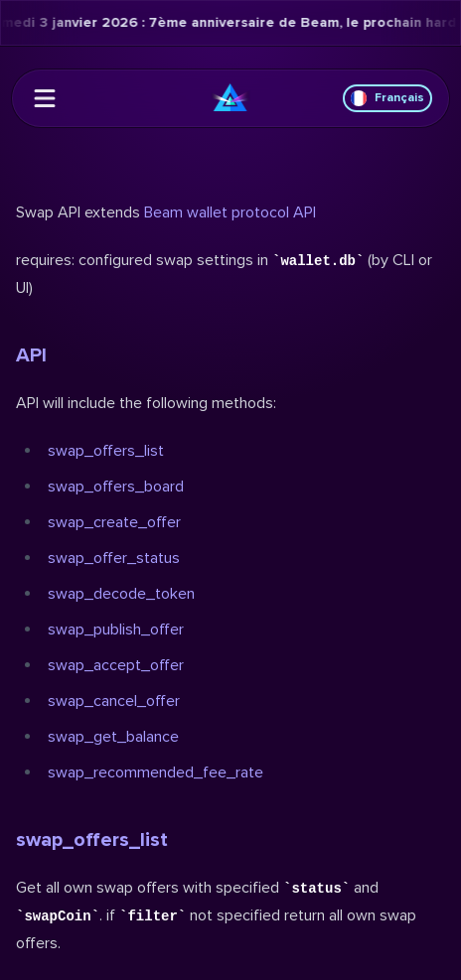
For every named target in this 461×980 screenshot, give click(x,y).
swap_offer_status (114, 558)
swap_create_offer (114, 522)
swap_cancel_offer (114, 701)
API (31, 355)
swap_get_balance (113, 737)
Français (387, 98)
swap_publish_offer (116, 630)
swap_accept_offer (116, 665)
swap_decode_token (121, 594)
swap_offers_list (106, 451)
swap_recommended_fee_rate (155, 772)
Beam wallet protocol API (230, 212)
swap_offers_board (116, 487)
